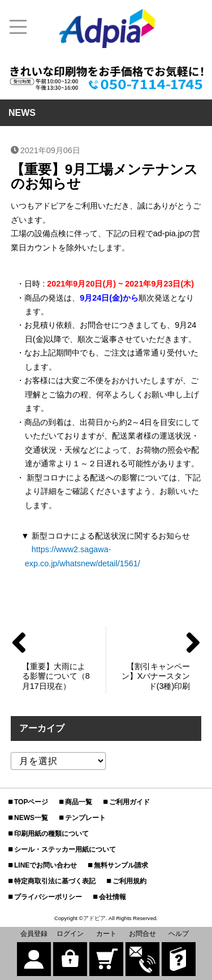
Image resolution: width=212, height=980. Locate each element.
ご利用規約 (129, 881)
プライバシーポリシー (48, 897)
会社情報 (113, 897)
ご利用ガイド (129, 802)
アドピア (94, 918)
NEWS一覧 (31, 818)
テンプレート (85, 818)
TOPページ (31, 802)
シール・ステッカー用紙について (65, 849)
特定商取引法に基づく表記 (55, 881)
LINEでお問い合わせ (46, 865)
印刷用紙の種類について (51, 834)
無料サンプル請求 (121, 865)
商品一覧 (79, 802)
